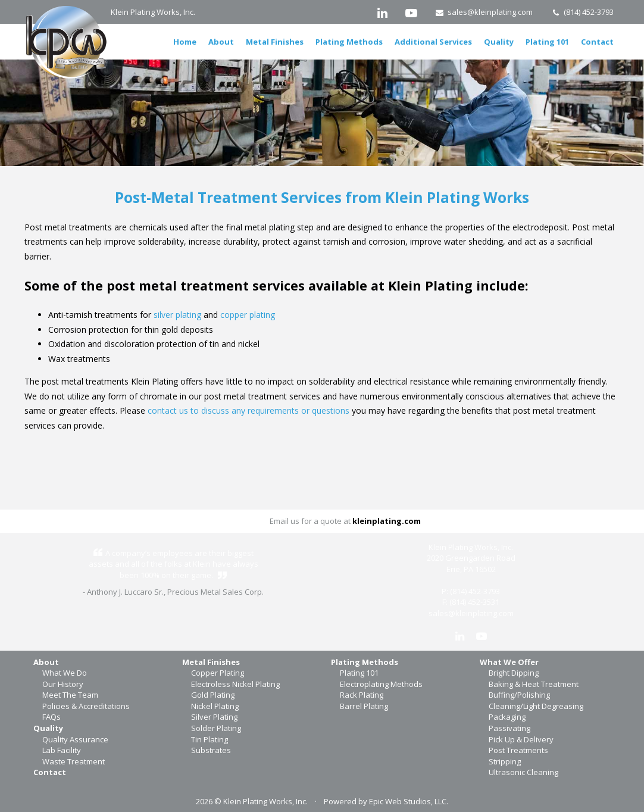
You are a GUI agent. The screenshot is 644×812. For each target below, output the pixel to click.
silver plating (177, 315)
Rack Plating (362, 695)
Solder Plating (216, 728)
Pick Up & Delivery (521, 739)
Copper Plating (218, 673)
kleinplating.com (387, 521)
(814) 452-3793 (582, 12)
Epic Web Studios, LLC (408, 801)
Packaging (507, 717)
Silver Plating (214, 717)
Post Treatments (518, 750)
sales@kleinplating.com (484, 12)
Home (185, 42)
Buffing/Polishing (519, 695)
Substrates (211, 750)
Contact (597, 42)
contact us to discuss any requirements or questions (248, 410)
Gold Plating (213, 695)
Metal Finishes (275, 42)
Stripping (505, 761)
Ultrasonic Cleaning (523, 772)
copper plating (248, 315)
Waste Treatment (74, 761)
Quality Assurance (75, 739)
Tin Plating (210, 739)
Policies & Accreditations (86, 706)
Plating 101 (547, 42)
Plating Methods (349, 42)
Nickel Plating (215, 706)
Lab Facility (62, 750)
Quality (499, 42)
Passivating (509, 728)
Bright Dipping (514, 673)
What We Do (65, 673)
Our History (63, 684)
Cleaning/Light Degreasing (536, 706)
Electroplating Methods (381, 684)
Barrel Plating (364, 706)
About (221, 42)
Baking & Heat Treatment (534, 684)
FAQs (51, 717)
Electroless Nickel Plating (235, 684)
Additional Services (433, 42)
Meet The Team (70, 695)
